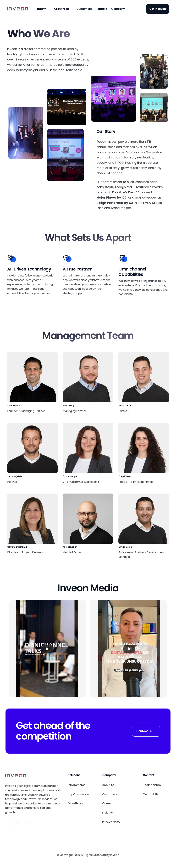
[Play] (47, 649)
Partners (101, 9)
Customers (84, 9)
